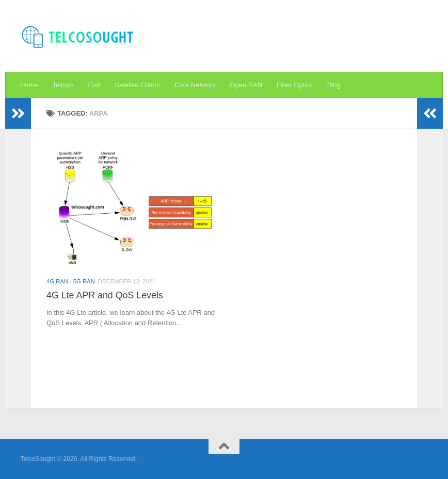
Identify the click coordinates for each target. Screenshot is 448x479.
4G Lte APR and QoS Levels (105, 295)
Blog (334, 85)
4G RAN (57, 281)
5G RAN (84, 281)
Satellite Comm (137, 85)
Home (29, 85)
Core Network (195, 85)
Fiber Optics (295, 85)
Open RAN (246, 85)
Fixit (94, 85)
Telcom (63, 85)
